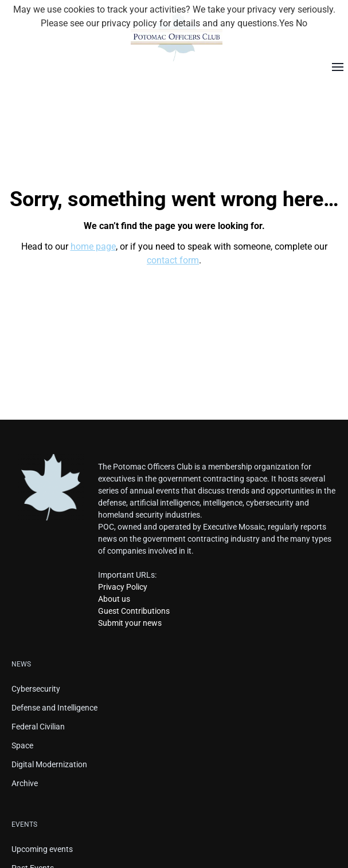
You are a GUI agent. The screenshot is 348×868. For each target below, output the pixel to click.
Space (22, 745)
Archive (25, 783)
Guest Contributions (134, 611)
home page (93, 246)
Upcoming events (42, 849)
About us (114, 599)
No (302, 23)
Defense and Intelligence (54, 708)
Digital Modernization (49, 764)
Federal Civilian (38, 727)
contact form (173, 260)
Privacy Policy (123, 587)
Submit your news (130, 623)
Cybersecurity (36, 689)
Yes (286, 23)
